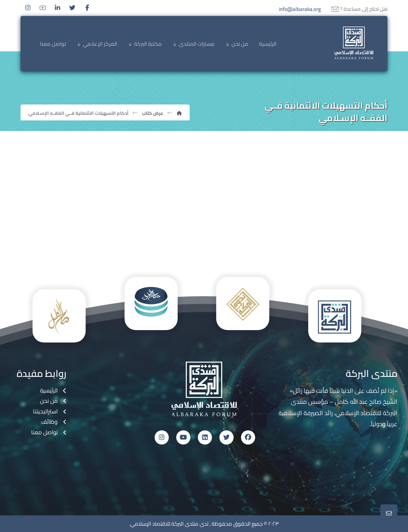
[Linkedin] (58, 8)
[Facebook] (87, 8)
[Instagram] (28, 8)
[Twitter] (73, 8)
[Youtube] (43, 8)
